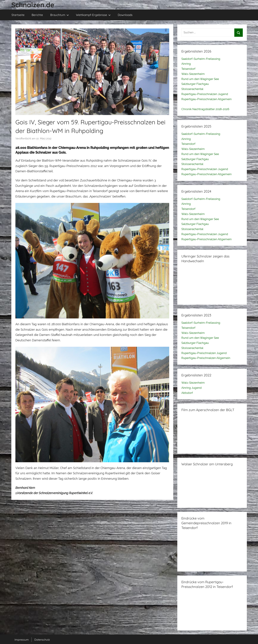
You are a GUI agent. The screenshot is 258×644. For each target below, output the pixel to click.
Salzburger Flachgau (195, 84)
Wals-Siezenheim (193, 74)
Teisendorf (188, 69)
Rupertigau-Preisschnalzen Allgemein (206, 99)
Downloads (125, 15)
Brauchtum (60, 15)
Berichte (37, 15)
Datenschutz (42, 640)
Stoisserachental (192, 89)
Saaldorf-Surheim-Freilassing (201, 59)
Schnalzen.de (33, 5)
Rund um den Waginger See (200, 79)
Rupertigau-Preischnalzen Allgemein (206, 358)
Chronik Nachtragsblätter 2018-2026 (205, 109)
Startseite (18, 15)
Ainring (186, 64)
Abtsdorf (187, 393)
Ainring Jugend (192, 388)
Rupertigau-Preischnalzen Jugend (204, 353)
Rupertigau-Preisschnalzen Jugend (205, 94)
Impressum (22, 640)
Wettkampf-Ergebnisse (93, 15)
